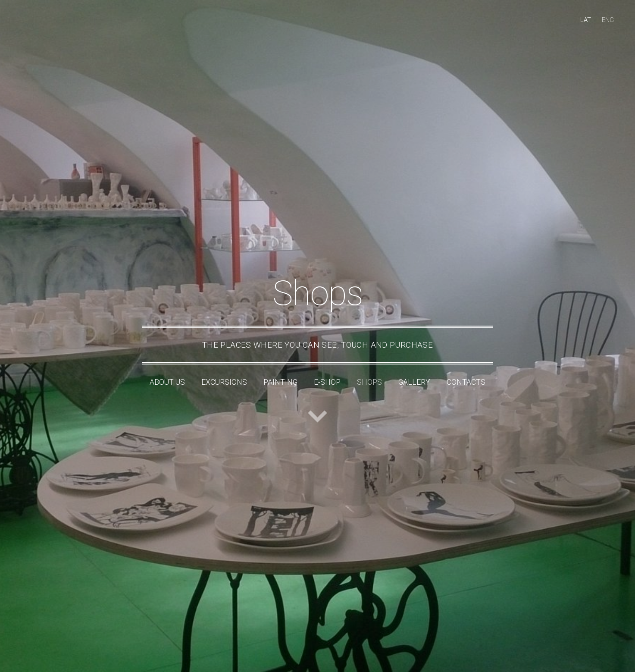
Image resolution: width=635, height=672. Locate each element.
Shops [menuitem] (369, 382)
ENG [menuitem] (608, 20)
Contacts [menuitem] (466, 382)
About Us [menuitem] (167, 382)
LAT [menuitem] (586, 20)
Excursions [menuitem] (224, 382)
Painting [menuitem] (280, 382)
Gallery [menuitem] (414, 382)
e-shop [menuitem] (327, 382)
